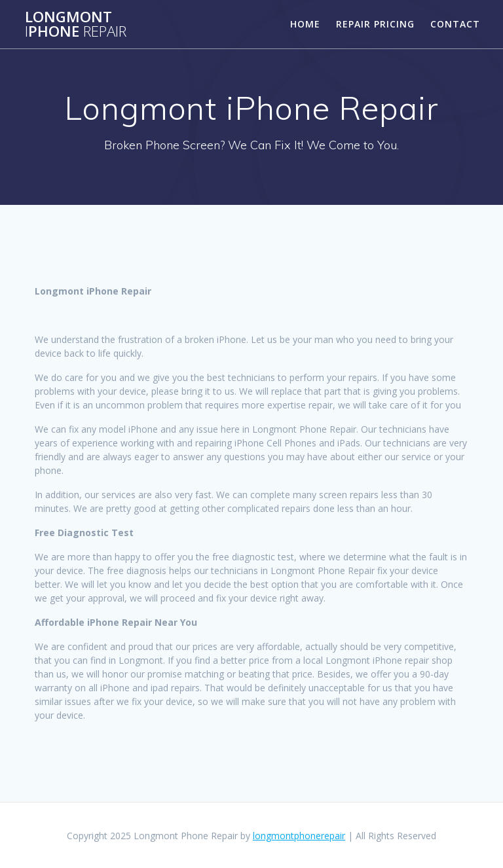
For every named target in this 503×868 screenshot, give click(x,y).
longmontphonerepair (299, 836)
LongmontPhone (76, 25)
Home (305, 24)
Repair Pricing (375, 24)
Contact (455, 24)
